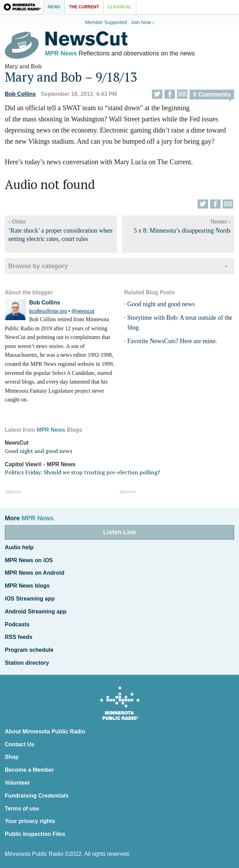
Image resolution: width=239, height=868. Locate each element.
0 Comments (212, 95)
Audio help (19, 547)
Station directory (27, 663)
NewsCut (17, 443)
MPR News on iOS (29, 560)
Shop (12, 757)
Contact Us (20, 744)
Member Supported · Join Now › (119, 22)
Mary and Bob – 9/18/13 (71, 77)
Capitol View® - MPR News (40, 464)
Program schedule (29, 650)
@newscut (83, 311)
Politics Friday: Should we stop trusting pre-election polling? (82, 472)
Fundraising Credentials (37, 796)
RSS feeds (19, 637)
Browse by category (38, 266)
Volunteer (18, 783)
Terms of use (22, 809)
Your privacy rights (30, 821)
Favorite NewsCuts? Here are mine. (172, 341)
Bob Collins (20, 94)
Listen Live (119, 532)
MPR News (61, 53)
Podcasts (17, 624)
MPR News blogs (27, 586)
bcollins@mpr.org (48, 311)
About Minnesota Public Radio (45, 731)
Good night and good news (161, 304)
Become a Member (29, 770)
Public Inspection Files (35, 834)
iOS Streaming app (30, 599)
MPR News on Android (35, 573)
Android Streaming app (36, 612)
